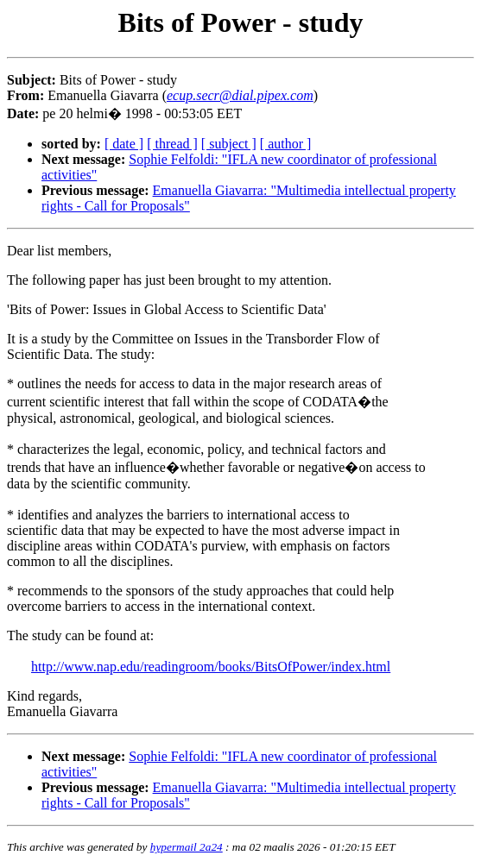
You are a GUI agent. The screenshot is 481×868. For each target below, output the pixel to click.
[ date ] (124, 144)
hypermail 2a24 (187, 847)
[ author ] (286, 144)
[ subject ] (229, 144)
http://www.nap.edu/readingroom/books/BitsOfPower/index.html (211, 667)
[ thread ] (172, 144)
